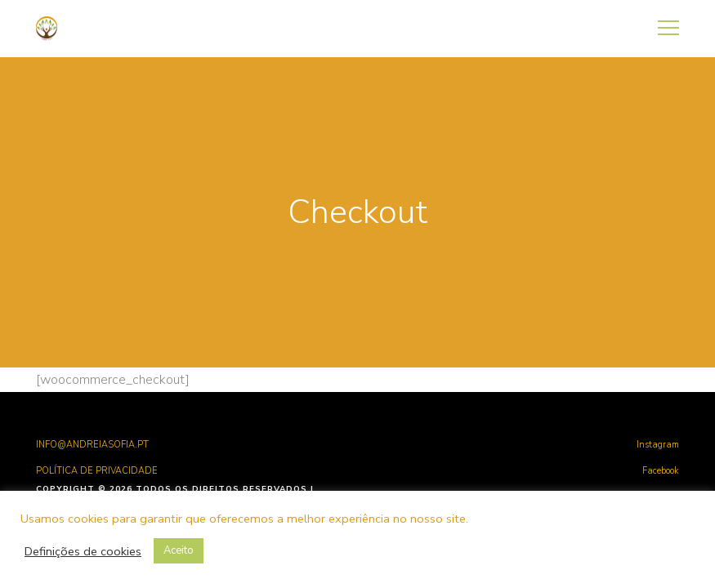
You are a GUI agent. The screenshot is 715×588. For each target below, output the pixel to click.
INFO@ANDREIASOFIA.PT (92, 445)
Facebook (661, 471)
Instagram (658, 445)
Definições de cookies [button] (83, 551)
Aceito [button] (179, 550)
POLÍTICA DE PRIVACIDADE (97, 471)
